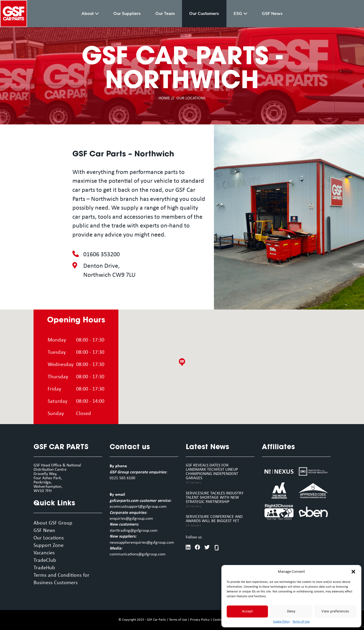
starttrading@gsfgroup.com (134, 531)
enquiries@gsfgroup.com (131, 519)
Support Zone (49, 546)
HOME (164, 98)
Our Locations (49, 538)
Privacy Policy (200, 620)
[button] (353, 572)
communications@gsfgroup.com (138, 554)
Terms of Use (301, 622)
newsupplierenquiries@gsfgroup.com (142, 543)
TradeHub (44, 568)
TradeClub (45, 560)
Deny (291, 611)
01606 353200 (102, 255)
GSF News (44, 531)
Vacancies (44, 553)
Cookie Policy (281, 622)
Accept (247, 611)
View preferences (335, 611)
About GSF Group (53, 523)
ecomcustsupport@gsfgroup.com (138, 507)
